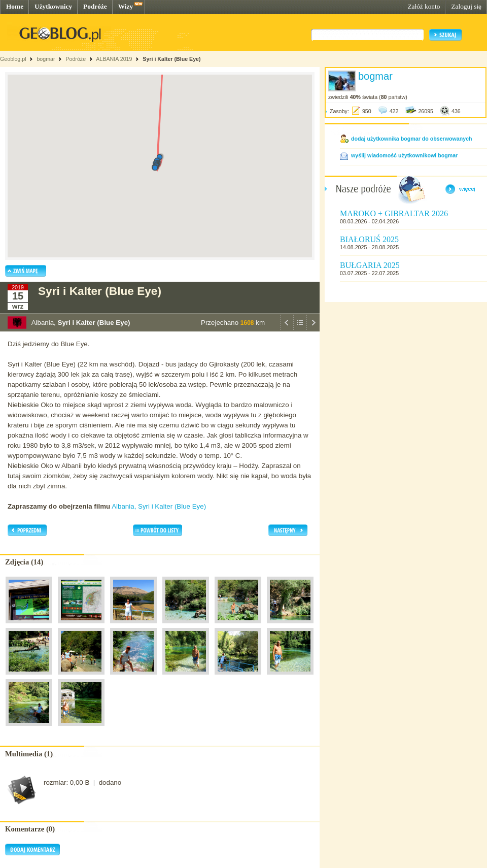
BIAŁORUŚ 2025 (369, 239)
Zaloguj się (466, 6)
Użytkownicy (53, 6)
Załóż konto (424, 6)
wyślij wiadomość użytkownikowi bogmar (404, 155)
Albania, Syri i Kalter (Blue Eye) (159, 506)
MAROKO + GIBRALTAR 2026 (394, 213)
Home (15, 6)
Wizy (126, 6)
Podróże (95, 6)
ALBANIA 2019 (114, 59)
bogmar (46, 59)
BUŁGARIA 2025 (370, 265)
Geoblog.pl (13, 59)
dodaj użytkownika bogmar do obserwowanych (412, 139)
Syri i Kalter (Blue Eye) (171, 59)
